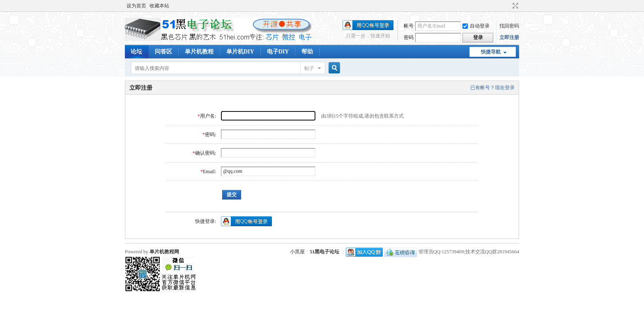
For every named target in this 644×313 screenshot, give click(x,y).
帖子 (309, 68)
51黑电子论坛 (324, 252)
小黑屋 (297, 252)
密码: (210, 134)
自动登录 (476, 26)
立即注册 (509, 37)
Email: (209, 172)
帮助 (307, 52)
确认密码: (206, 153)
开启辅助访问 (508, 6)
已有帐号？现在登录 (492, 88)
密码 (409, 37)
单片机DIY (240, 52)
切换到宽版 (514, 6)
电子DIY (278, 52)
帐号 (409, 26)
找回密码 (509, 26)
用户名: (208, 116)
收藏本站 (159, 6)
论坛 (136, 52)
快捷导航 (491, 52)
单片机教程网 (164, 252)
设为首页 (136, 6)
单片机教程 (199, 52)
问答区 (163, 52)
